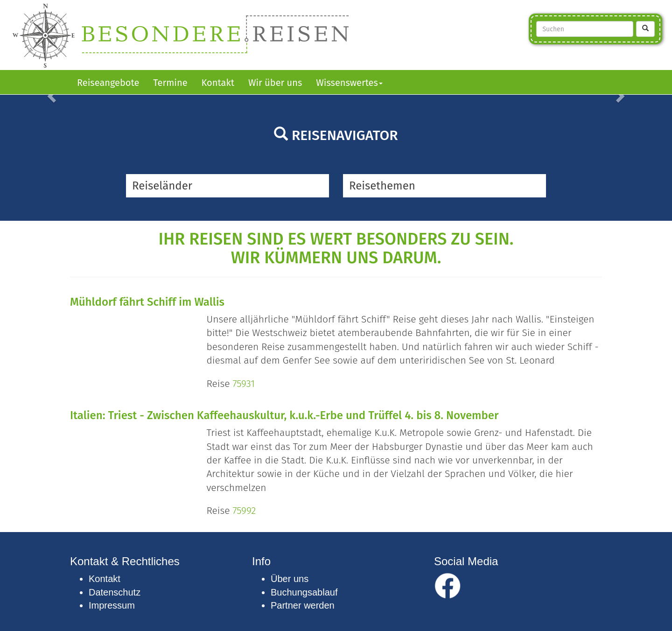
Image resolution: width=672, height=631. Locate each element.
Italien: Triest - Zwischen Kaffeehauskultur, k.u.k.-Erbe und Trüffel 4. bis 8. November (284, 415)
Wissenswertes (349, 83)
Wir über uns (275, 83)
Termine (170, 83)
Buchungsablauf (304, 592)
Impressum (112, 605)
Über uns (290, 579)
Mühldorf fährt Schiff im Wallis (147, 302)
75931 (243, 384)
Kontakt (218, 83)
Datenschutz (115, 592)
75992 (244, 511)
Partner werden (303, 605)
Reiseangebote (108, 83)
